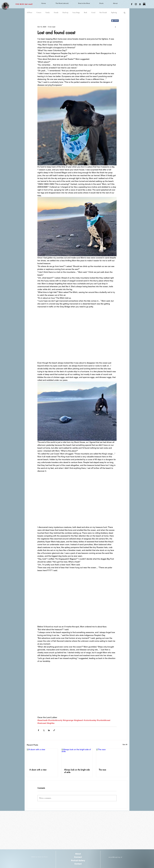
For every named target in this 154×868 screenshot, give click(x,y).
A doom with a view (38, 770)
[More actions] (115, 27)
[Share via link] (54, 730)
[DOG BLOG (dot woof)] (24, 4)
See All (125, 744)
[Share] (115, 21)
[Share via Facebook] (38, 730)
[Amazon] (140, 4)
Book (86, 13)
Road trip (65, 13)
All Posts (29, 13)
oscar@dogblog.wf (115, 857)
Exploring (114, 13)
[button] (125, 13)
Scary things (76, 13)
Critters (39, 13)
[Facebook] (132, 4)
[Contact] (78, 864)
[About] (78, 854)
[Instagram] (136, 4)
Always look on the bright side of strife (77, 771)
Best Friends (103, 13)
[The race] (112, 757)
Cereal (93, 13)
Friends (56, 13)
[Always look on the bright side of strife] (77, 757)
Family (48, 13)
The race (102, 770)
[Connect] (78, 857)
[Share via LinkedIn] (49, 730)
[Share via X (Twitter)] (44, 730)
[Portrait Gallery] (78, 860)
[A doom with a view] (42, 757)
